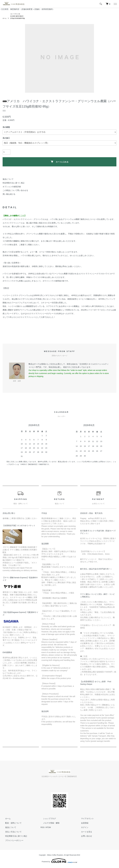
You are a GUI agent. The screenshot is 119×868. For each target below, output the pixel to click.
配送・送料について (11, 824)
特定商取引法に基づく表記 (14, 184)
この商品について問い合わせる (15, 192)
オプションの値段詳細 (12, 188)
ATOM (48, 828)
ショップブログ (47, 820)
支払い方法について (11, 833)
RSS (42, 828)
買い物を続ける (9, 195)
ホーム (5, 19)
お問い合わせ (84, 837)
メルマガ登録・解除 (49, 824)
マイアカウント (85, 820)
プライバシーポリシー (12, 842)
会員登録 (82, 824)
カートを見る (84, 833)
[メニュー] (115, 4)
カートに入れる (60, 163)
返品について (8, 180)
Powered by (59, 862)
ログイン (82, 828)
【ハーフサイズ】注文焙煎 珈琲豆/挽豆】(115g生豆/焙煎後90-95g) (20, 17)
